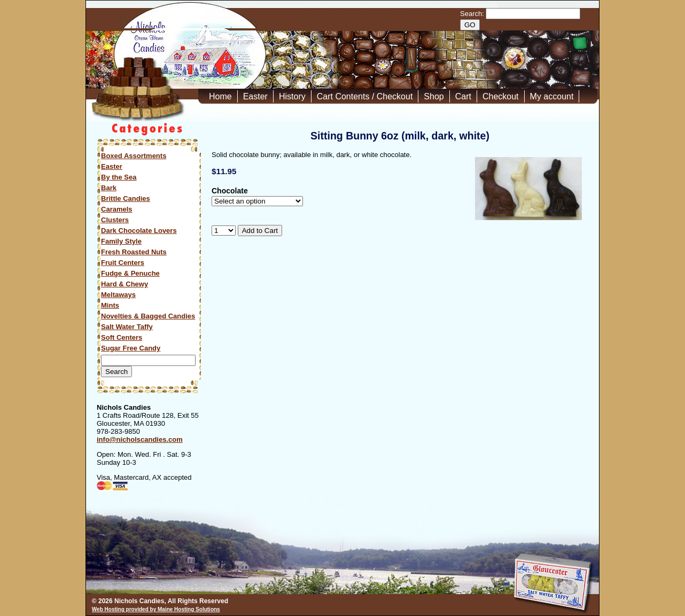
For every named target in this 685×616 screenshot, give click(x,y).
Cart (463, 96)
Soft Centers (122, 337)
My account (552, 96)
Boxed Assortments (134, 156)
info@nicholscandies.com (140, 439)
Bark (109, 188)
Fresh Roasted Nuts (134, 252)
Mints (110, 305)
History (292, 96)
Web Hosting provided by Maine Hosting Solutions (156, 609)
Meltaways (118, 295)
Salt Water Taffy (127, 327)
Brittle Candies (126, 198)
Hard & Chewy (124, 284)
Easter (255, 96)
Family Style (121, 241)
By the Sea (119, 177)
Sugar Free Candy (131, 348)
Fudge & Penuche (130, 273)
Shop (434, 96)
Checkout (501, 96)
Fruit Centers (123, 263)
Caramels (117, 209)
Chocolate (230, 191)
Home (220, 96)
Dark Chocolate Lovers (139, 231)
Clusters (115, 220)
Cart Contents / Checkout (365, 96)
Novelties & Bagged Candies (148, 316)
